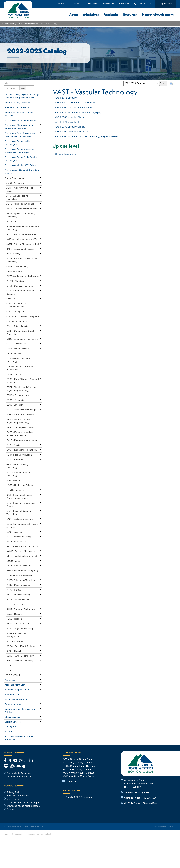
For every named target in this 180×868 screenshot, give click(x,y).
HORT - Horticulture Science (20, 485)
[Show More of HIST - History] (41, 480)
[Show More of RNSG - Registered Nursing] (41, 628)
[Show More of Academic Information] (41, 684)
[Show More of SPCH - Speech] (41, 651)
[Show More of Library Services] (41, 717)
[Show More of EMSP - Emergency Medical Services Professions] (41, 432)
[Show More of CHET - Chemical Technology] (41, 286)
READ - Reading (14, 614)
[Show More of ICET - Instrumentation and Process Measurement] (41, 495)
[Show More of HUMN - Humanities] (41, 490)
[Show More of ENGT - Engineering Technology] (41, 449)
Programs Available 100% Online (20, 165)
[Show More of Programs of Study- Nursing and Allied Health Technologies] (41, 149)
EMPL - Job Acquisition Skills (20, 427)
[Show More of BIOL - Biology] (41, 253)
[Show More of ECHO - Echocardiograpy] (41, 395)
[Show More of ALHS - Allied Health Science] (41, 203)
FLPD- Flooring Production (19, 455)
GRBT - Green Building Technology (17, 466)
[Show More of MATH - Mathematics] (41, 541)
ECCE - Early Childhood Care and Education (23, 381)
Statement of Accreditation (17, 107)
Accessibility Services (18, 796)
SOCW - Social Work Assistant (21, 646)
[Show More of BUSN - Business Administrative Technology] (41, 258)
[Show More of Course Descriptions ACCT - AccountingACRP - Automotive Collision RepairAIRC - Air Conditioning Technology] (41, 178)
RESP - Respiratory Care (18, 624)
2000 (11, 670)
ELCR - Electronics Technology (21, 410)
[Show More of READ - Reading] (41, 614)
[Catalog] (141, 83)
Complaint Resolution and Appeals (24, 803)
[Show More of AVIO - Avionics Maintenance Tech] (41, 239)
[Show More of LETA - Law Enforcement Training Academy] (41, 524)
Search (23, 88)
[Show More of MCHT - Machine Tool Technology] (41, 546)
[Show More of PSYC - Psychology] (41, 604)
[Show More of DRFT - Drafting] (41, 374)
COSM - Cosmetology (17, 321)
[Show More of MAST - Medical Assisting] (41, 536)
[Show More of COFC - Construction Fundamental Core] (41, 303)
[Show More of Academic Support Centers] (41, 689)
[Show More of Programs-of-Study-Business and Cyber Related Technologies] (41, 133)
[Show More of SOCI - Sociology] (41, 641)
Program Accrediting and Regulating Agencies (22, 172)
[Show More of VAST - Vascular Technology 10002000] (41, 660)
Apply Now (124, 4)
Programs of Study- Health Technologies (17, 143)
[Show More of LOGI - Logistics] (41, 532)
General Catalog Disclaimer (18, 103)
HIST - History (13, 481)
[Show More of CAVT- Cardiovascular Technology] (41, 276)
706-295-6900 (149, 798)
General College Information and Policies (20, 711)
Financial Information (14, 704)
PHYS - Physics (14, 590)
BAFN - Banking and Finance (20, 249)
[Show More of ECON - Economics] (41, 400)
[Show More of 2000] (41, 670)
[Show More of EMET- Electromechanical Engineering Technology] (41, 419)
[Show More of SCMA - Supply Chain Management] (41, 633)
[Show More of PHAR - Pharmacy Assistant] (41, 575)
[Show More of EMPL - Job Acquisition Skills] (41, 427)
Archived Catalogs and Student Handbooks (19, 738)
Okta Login (92, 4)
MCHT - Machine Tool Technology (22, 546)
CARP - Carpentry (15, 271)
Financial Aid (108, 4)
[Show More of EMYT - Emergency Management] (41, 440)
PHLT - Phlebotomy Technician (21, 580)
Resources (130, 14)
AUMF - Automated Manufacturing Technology (23, 228)
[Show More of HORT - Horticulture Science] (41, 485)
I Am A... (62, 4)
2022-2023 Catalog (9, 24)
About (74, 14)
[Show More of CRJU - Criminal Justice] (41, 326)
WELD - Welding (14, 675)
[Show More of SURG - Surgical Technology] (41, 655)
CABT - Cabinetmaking (17, 267)
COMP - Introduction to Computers (23, 316)
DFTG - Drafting (14, 353)
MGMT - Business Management (21, 551)
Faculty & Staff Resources (79, 797)
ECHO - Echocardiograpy (18, 395)
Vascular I (67, 98)
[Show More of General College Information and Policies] (41, 709)
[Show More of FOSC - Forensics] (41, 459)
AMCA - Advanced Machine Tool (22, 209)
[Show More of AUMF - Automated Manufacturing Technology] (41, 226)
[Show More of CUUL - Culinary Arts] (41, 343)
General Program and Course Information (19, 114)
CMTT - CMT (13, 299)
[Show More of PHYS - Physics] (41, 589)
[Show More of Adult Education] (41, 694)
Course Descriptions (26, 24)
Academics (111, 14)
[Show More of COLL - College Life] (41, 311)
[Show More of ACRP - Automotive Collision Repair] (41, 187)
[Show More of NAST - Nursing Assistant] (41, 565)
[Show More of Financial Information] (41, 704)
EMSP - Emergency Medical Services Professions (20, 434)
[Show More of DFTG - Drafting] (41, 353)
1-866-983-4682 (143, 4)
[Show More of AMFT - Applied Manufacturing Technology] (41, 213)
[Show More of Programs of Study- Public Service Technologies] (41, 157)
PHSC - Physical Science (18, 585)
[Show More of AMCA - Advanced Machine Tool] (41, 208)
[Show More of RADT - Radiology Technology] (41, 609)
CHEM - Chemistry (15, 281)
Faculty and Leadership (16, 699)
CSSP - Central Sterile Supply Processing (21, 333)
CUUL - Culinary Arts (16, 344)
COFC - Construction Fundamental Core (16, 305)
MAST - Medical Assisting (18, 537)
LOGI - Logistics (14, 532)
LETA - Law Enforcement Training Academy (22, 526)
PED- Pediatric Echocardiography (22, 571)
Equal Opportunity (160, 826)
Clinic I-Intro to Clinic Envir (75, 103)
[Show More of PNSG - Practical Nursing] (41, 594)
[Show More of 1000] (41, 665)
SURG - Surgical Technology (20, 656)
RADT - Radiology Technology (21, 609)
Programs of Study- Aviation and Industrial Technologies (20, 127)
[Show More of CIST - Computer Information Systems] (41, 290)
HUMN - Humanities (16, 490)
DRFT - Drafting (14, 374)
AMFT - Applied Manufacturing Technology (21, 215)
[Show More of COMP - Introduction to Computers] (41, 316)
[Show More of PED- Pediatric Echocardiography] (41, 570)
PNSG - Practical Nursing (18, 595)
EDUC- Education (15, 405)
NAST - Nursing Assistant (18, 566)
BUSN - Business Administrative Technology (22, 260)
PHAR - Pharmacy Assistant (20, 575)
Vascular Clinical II (71, 127)
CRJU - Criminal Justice (18, 326)
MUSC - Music (13, 561)
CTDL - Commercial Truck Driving (22, 339)
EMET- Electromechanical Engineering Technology (19, 421)
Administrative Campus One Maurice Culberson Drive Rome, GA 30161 (139, 784)
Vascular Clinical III (71, 132)
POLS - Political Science (18, 600)
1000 (11, 666)
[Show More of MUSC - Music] (41, 561)
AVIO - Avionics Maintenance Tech (23, 239)
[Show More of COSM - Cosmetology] (41, 321)
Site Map (9, 732)
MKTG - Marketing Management (22, 556)
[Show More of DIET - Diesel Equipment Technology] (41, 358)
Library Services (12, 717)
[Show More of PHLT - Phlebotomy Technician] (41, 580)
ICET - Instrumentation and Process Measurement (19, 497)
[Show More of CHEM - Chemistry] (41, 281)
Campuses (71, 782)
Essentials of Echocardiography (78, 112)
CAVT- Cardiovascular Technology (23, 276)
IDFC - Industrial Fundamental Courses (21, 505)
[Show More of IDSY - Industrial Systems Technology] (41, 511)
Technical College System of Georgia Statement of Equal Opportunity (22, 96)
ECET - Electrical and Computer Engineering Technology (22, 389)
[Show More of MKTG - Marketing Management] (41, 556)
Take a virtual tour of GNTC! (21, 777)
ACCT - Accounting (15, 183)
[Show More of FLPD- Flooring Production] (41, 454)
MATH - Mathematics (16, 542)
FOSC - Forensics (15, 460)
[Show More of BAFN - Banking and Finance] (41, 249)
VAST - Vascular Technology (20, 661)
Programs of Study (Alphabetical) (20, 120)
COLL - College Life (16, 312)
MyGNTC (77, 4)
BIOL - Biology (13, 254)
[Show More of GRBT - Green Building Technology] (41, 464)
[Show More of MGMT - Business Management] (41, 551)
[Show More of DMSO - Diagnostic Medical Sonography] (41, 366)
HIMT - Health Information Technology (19, 474)
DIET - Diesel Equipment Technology (18, 360)
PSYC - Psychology (16, 604)
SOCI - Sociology (15, 641)
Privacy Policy (14, 792)
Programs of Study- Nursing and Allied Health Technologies (20, 151)
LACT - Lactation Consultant (20, 519)
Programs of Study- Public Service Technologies (21, 159)
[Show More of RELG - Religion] (41, 618)
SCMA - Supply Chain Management (17, 635)
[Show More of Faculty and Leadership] (41, 699)
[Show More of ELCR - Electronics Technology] (41, 409)
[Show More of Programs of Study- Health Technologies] (41, 141)
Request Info (165, 4)
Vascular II (67, 122)
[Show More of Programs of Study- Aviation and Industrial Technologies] (41, 125)
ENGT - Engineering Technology (22, 450)
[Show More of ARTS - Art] (41, 221)
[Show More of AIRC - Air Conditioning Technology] (41, 195)
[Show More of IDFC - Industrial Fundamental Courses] (41, 503)
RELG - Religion (14, 619)
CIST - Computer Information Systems (20, 292)
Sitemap (11, 809)
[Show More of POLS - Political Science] (41, 599)
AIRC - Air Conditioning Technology (17, 198)
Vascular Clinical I (71, 117)
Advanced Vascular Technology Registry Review (87, 136)
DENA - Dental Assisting (18, 349)
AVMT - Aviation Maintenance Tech (23, 244)
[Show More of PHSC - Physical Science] (41, 585)
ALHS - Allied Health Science (20, 204)
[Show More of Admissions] (41, 680)
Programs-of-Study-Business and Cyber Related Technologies (20, 135)
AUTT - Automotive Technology (21, 234)
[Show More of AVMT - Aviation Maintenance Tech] (41, 244)
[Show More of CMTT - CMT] (41, 298)
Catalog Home (11, 727)
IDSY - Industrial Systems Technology (19, 513)
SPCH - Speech (14, 651)
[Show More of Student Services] (41, 721)
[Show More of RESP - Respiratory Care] (41, 623)
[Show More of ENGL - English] (41, 445)
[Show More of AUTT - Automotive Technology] (41, 234)
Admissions (91, 14)
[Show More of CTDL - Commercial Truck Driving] (41, 339)
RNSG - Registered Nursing (20, 629)
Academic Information (15, 685)
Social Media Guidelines (19, 773)
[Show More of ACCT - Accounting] (41, 183)
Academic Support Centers (17, 690)
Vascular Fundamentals (74, 107)
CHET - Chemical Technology (20, 286)
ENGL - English (14, 445)
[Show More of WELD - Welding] (41, 675)
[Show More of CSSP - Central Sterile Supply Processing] (41, 331)
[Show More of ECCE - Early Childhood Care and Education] (41, 379)
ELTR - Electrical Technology (20, 415)
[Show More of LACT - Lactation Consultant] (41, 519)
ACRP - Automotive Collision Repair (20, 189)
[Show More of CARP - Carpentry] (41, 271)
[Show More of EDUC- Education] (41, 404)
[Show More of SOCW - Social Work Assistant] (41, 646)
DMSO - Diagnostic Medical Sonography (20, 368)
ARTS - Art (11, 222)
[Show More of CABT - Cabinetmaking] (41, 266)
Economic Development (158, 14)
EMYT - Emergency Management (22, 440)
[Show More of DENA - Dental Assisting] (41, 348)
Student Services (13, 722)
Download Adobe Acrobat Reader (24, 806)
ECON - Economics (16, 400)
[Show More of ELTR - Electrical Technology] (41, 414)
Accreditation (14, 799)
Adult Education (12, 695)
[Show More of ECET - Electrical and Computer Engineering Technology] (41, 387)
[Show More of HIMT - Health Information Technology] (41, 472)
